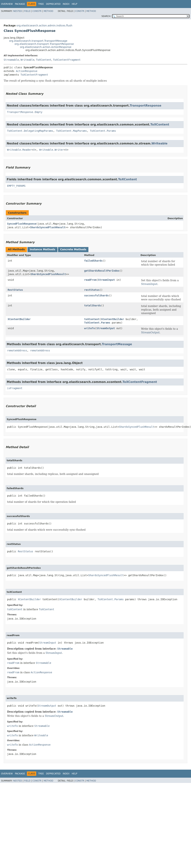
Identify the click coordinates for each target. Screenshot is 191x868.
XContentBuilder (19, 319)
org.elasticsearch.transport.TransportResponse (44, 44)
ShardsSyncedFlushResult (48, 227)
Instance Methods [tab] (42, 249)
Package (20, 4)
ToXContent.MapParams (72, 131)
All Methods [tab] (16, 249)
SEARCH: (106, 16)
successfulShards (97, 295)
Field (27, 11)
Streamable (11, 60)
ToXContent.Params (103, 131)
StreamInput (107, 280)
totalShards (93, 305)
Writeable (27, 60)
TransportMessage (117, 344)
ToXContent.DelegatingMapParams (30, 131)
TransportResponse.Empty (25, 112)
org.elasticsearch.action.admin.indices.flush (44, 26)
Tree (41, 4)
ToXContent (44, 60)
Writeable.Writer (52, 150)
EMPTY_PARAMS (16, 186)
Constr (37, 11)
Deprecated (53, 4)
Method (48, 11)
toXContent (92, 319)
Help (74, 4)
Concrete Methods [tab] (73, 249)
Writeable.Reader (19, 150)
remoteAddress (17, 350)
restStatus (92, 290)
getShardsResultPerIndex (102, 271)
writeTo (90, 328)
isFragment (15, 388)
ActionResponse (27, 71)
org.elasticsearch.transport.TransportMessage (38, 41)
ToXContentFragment (67, 60)
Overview (7, 4)
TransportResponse (146, 106)
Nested (17, 11)
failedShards (93, 261)
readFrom (90, 280)
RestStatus (15, 290)
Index (66, 4)
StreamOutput (106, 328)
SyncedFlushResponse (22, 224)
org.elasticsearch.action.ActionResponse (46, 47)
